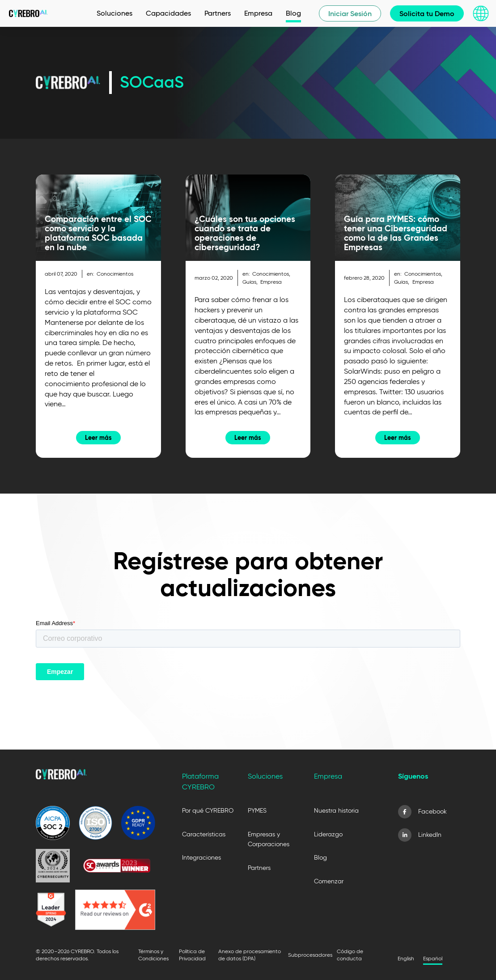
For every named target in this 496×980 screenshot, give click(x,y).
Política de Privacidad (192, 955)
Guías (249, 282)
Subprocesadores (310, 955)
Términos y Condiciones (153, 955)
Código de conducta (350, 955)
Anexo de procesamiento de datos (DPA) (250, 955)
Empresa (271, 282)
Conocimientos (115, 274)
